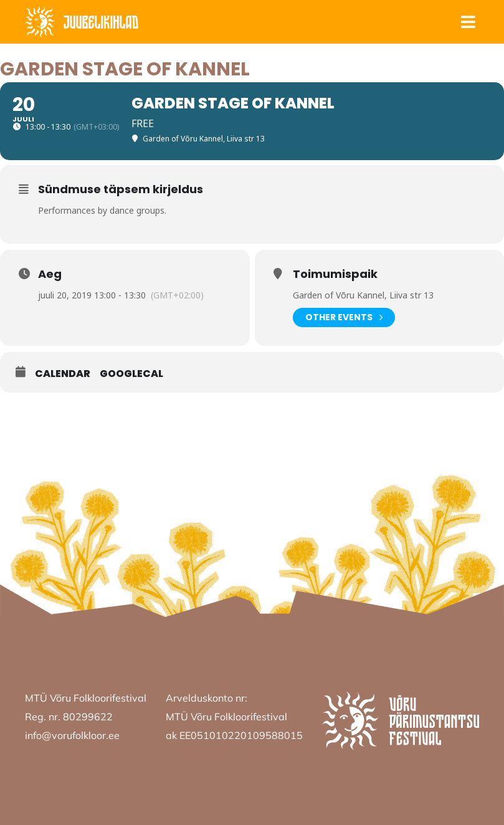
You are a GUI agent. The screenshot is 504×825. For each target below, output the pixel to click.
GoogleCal (131, 374)
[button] (468, 22)
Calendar (63, 374)
